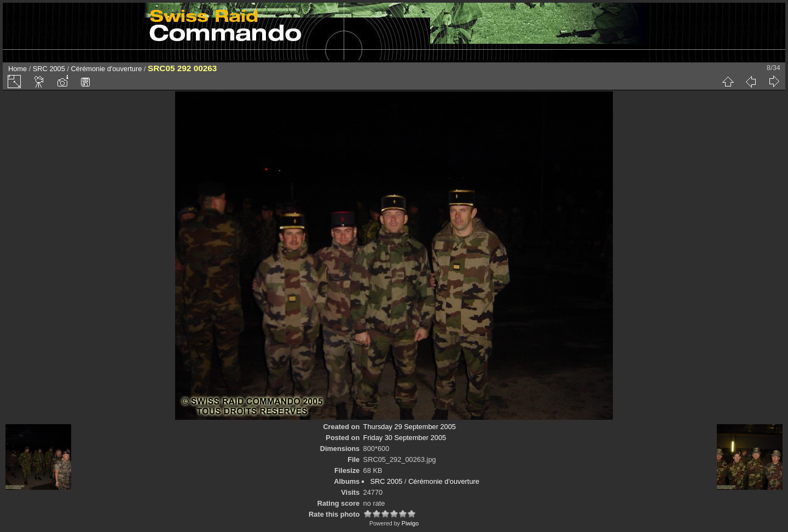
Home (18, 69)
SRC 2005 (49, 69)
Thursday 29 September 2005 (410, 427)
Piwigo (410, 523)
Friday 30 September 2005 (405, 438)
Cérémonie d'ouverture (107, 69)
